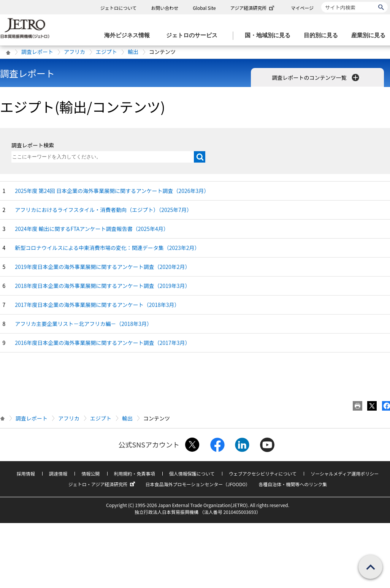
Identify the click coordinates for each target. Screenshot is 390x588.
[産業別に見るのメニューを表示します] (371, 36)
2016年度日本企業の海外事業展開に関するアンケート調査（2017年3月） (102, 343)
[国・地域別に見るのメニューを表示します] (270, 36)
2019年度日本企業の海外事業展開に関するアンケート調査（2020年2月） (102, 267)
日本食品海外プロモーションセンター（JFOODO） (198, 484)
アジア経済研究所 (253, 8)
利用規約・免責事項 (135, 473)
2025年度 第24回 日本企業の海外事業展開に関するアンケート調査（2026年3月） (112, 191)
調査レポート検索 (33, 145)
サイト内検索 (321, 2)
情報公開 (90, 473)
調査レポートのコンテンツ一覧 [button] (316, 77)
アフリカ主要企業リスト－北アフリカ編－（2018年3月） (83, 324)
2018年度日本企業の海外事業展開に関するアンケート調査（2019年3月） (102, 286)
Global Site (204, 8)
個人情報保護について (192, 473)
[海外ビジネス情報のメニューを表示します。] (129, 36)
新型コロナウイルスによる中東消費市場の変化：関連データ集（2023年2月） (107, 248)
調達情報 (58, 473)
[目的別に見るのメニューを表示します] (323, 36)
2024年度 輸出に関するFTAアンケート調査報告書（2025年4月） (92, 229)
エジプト (106, 52)
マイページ (302, 8)
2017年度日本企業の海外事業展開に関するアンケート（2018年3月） (97, 305)
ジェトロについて (119, 8)
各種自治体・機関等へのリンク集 (293, 484)
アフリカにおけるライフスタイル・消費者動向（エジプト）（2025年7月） (103, 210)
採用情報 (26, 473)
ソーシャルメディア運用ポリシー (345, 473)
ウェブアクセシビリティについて (263, 473)
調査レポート (37, 52)
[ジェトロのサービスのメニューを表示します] (194, 36)
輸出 (133, 52)
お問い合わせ (165, 8)
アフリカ (75, 52)
